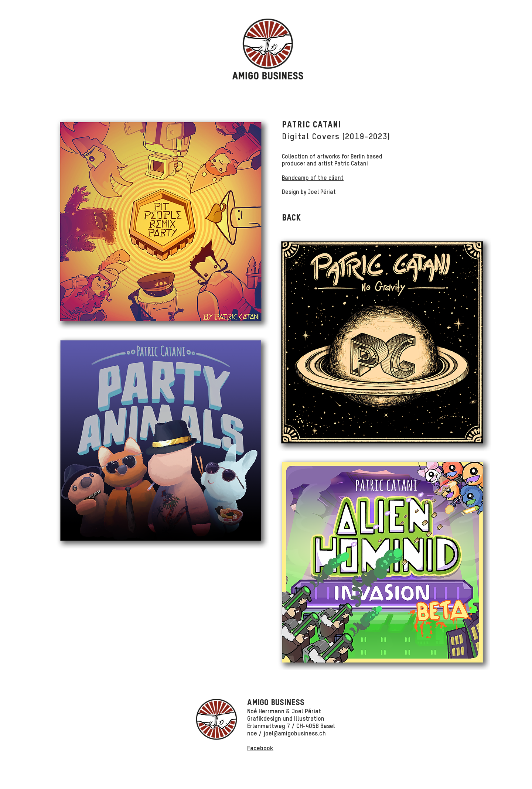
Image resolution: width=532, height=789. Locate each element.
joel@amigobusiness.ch (295, 734)
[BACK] (291, 218)
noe (252, 734)
